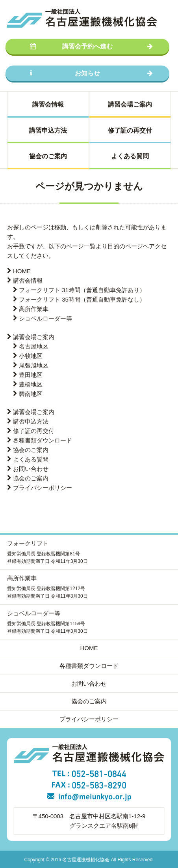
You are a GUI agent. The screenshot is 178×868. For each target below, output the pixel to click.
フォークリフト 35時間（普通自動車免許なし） (82, 299)
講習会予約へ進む (91, 46)
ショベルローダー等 (45, 318)
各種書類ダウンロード (43, 440)
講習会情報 (48, 104)
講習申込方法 (48, 130)
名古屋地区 (34, 346)
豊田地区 (31, 375)
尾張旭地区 (34, 365)
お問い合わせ (31, 469)
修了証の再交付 (130, 130)
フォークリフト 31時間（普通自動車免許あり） (82, 290)
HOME (22, 271)
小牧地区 (31, 356)
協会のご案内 (48, 156)
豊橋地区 (31, 384)
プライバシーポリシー (43, 488)
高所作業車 (34, 309)
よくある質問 (130, 156)
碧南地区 (31, 394)
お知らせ (91, 73)
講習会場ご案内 (130, 104)
